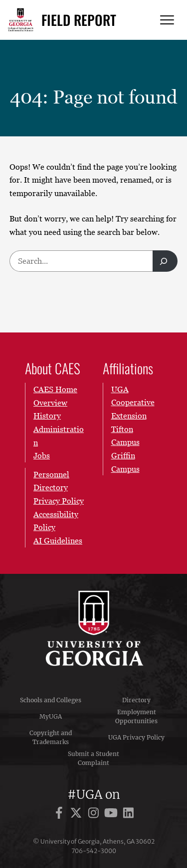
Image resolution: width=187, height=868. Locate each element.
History (47, 416)
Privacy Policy (59, 501)
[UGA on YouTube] (112, 814)
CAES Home (55, 389)
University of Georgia (94, 628)
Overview (50, 402)
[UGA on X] (78, 814)
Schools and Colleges (51, 700)
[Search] (165, 261)
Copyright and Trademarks (51, 737)
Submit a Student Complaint (93, 758)
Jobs (42, 455)
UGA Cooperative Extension (133, 402)
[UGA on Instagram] (95, 814)
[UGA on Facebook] (61, 814)
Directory (136, 700)
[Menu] (167, 20)
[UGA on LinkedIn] (128, 814)
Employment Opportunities (136, 716)
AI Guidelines (58, 541)
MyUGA (51, 716)
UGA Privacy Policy (136, 737)
